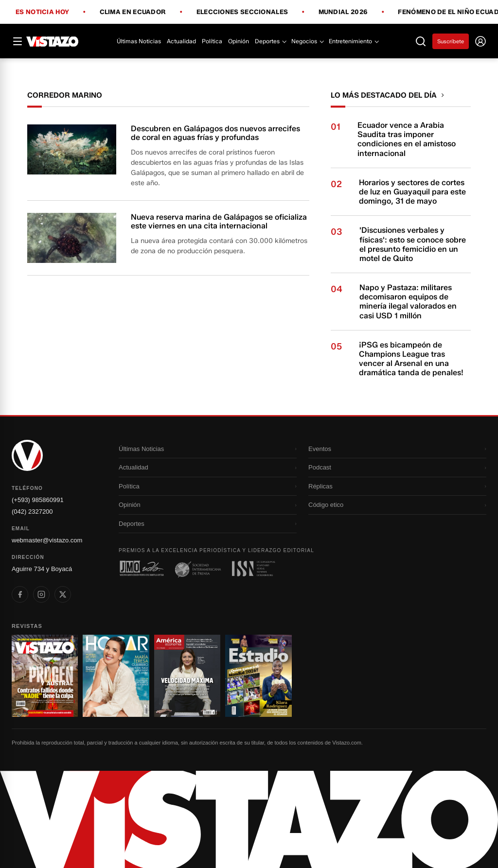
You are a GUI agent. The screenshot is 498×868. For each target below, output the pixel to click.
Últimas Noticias (139, 41)
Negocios (307, 41)
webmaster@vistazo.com (47, 540)
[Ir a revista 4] (258, 676)
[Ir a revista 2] (116, 676)
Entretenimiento (353, 41)
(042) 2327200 (32, 512)
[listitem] (20, 594)
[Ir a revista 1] (45, 676)
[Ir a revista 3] (187, 676)
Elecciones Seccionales (242, 12)
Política (212, 41)
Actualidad (181, 41)
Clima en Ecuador (133, 12)
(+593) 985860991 (38, 500)
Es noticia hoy (42, 12)
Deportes (270, 41)
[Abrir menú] (18, 41)
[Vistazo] (53, 41)
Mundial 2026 (343, 12)
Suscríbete (451, 41)
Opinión (239, 41)
